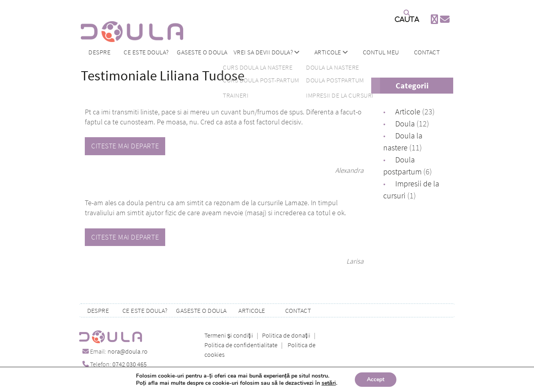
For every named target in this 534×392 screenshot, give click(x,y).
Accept (376, 379)
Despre (99, 52)
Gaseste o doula (202, 52)
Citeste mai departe (125, 146)
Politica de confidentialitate (241, 345)
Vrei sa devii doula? (263, 52)
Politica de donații (286, 335)
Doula (405, 123)
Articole (328, 52)
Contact (427, 52)
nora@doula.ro (128, 351)
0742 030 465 (130, 364)
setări (329, 383)
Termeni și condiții (229, 335)
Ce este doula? (146, 52)
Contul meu (381, 52)
